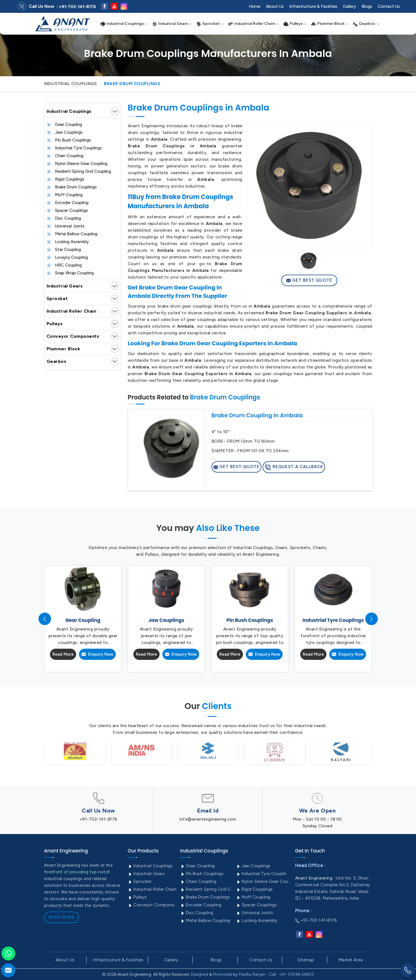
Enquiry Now (97, 654)
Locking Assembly (68, 242)
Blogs (367, 6)
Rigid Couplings (65, 179)
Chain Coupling (65, 156)
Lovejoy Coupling (67, 257)
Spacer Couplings (67, 210)
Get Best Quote (309, 280)
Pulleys (295, 24)
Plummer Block (330, 24)
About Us (275, 6)
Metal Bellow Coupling (72, 234)
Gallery (349, 6)
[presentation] (45, 619)
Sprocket (210, 24)
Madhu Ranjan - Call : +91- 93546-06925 (276, 974)
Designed (199, 974)
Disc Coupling (64, 218)
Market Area (351, 960)
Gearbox (366, 24)
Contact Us (389, 6)
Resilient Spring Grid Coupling (79, 171)
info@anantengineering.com (208, 819)
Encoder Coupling (68, 203)
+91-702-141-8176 (77, 7)
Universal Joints (66, 226)
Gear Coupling (64, 124)
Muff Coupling (65, 195)
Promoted (223, 974)
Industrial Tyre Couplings (74, 148)
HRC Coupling (64, 265)
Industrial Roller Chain (254, 24)
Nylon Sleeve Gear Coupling (77, 164)
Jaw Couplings (65, 132)
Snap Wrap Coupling (70, 273)
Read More (63, 654)
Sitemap (306, 960)
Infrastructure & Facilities (313, 6)
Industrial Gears (172, 24)
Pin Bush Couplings (69, 140)
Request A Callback (294, 467)
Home (255, 6)
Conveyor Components (73, 336)
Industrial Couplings (124, 24)
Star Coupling (64, 250)
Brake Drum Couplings (72, 187)
